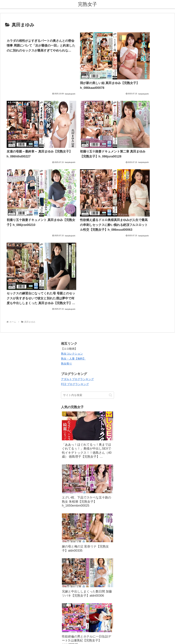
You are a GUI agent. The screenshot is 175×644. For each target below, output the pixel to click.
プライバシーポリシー (97, 621)
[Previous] (4, 637)
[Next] (12, 637)
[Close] (19, 640)
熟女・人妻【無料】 (73, 315)
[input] (87, 352)
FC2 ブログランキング (75, 341)
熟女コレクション (72, 310)
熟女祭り (66, 320)
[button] (110, 352)
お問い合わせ (74, 621)
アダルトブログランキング (77, 336)
